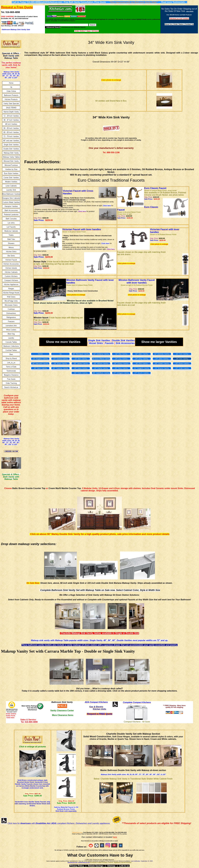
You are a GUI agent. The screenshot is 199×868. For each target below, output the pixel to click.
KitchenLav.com (77, 832)
